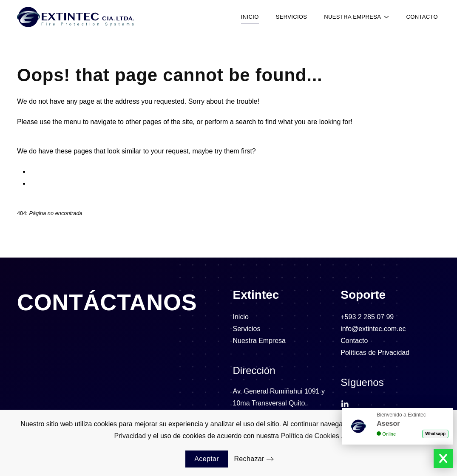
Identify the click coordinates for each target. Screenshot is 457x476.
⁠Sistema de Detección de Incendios (83, 171)
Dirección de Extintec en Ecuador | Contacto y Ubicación (115, 183)
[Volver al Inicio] (75, 17)
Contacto (422, 17)
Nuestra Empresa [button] (356, 17)
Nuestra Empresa (260, 341)
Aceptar (207, 459)
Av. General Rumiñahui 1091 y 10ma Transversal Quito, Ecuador (279, 403)
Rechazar (249, 459)
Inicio (250, 17)
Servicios (292, 17)
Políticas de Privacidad (375, 353)
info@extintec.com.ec (373, 329)
